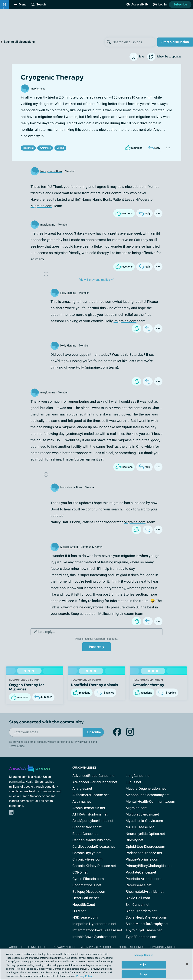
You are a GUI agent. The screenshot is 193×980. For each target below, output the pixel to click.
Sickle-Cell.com (138, 898)
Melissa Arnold (69, 547)
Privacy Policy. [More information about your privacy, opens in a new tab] (84, 976)
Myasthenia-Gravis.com (144, 821)
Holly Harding (68, 293)
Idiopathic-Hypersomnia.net (94, 924)
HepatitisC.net (84, 905)
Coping (60, 148)
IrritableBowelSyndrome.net (94, 937)
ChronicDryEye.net (87, 853)
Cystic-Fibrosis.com (88, 879)
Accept (144, 974)
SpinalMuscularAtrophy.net (147, 924)
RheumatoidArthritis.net (145, 892)
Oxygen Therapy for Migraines (27, 687)
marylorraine (38, 89)
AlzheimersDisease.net (91, 795)
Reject (144, 964)
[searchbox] (134, 42)
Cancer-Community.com (92, 840)
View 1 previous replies (96, 280)
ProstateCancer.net (141, 872)
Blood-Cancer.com (87, 834)
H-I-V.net (79, 911)
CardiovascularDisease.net (94, 847)
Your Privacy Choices (97, 947)
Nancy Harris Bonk (51, 171)
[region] (96, 964)
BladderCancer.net (87, 827)
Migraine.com (41, 206)
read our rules (92, 639)
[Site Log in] (160, 5)
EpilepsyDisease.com (89, 892)
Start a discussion (175, 42)
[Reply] (154, 148)
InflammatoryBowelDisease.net (97, 930)
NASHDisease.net (140, 827)
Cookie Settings (132, 947)
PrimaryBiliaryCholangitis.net (149, 866)
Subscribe (180, 4)
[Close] (187, 964)
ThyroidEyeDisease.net (144, 930)
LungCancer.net (138, 776)
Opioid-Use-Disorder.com (146, 847)
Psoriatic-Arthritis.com (144, 879)
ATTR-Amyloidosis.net (90, 814)
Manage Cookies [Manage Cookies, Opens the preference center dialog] (144, 955)
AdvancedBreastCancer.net (94, 776)
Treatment (28, 148)
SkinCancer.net (138, 905)
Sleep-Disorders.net (141, 911)
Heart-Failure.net (86, 898)
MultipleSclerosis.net (142, 814)
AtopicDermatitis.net (89, 808)
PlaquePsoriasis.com (143, 859)
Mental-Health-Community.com (150, 801)
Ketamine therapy (148, 685)
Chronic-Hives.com (87, 859)
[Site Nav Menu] (20, 5)
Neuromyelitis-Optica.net (145, 834)
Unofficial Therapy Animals (94, 685)
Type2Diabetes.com (142, 937)
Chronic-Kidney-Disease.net (94, 866)
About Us (16, 947)
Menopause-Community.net (148, 795)
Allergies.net (82, 788)
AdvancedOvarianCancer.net (95, 782)
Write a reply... (44, 632)
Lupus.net (134, 782)
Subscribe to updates (164, 57)
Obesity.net (135, 840)
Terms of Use (17, 746)
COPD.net (80, 872)
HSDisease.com (85, 917)
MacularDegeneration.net (146, 788)
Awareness (45, 148)
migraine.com (123, 614)
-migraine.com (125, 321)
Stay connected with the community (46, 722)
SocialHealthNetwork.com (146, 917)
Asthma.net (82, 801)
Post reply (96, 647)
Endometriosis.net (87, 885)
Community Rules (162, 947)
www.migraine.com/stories (82, 607)
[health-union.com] (30, 768)
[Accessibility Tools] (137, 5)
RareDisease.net (139, 885)
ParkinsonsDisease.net (144, 853)
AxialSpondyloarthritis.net (93, 821)
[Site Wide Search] (38, 5)
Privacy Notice (83, 742)
